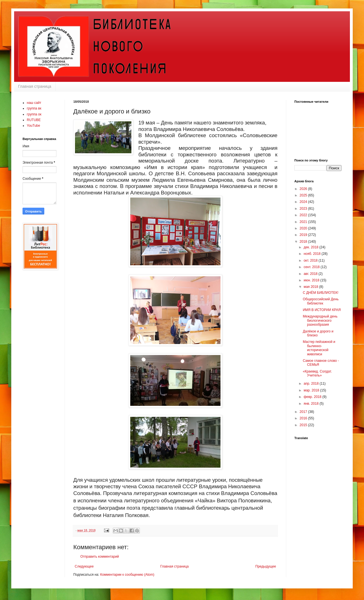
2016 (304, 418)
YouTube (33, 126)
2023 (304, 209)
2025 (304, 195)
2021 (304, 222)
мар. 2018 (312, 390)
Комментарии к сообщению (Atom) (127, 575)
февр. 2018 (313, 397)
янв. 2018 (312, 404)
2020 (304, 228)
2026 (304, 189)
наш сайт (34, 103)
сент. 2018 (312, 267)
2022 (304, 215)
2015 (304, 425)
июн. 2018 (312, 280)
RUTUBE (34, 120)
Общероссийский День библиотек (321, 301)
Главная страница (35, 86)
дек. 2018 (312, 247)
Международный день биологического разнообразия (320, 320)
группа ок (34, 114)
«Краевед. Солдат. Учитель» (317, 373)
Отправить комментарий (100, 557)
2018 (304, 242)
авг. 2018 (311, 274)
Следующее (84, 566)
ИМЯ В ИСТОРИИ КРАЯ (322, 310)
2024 (304, 202)
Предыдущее (266, 566)
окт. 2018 (311, 260)
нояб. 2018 (313, 254)
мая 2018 (311, 287)
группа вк (34, 108)
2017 (304, 412)
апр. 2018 (312, 384)
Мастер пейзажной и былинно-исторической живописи (319, 348)
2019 (304, 235)
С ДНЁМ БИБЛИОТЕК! (321, 293)
